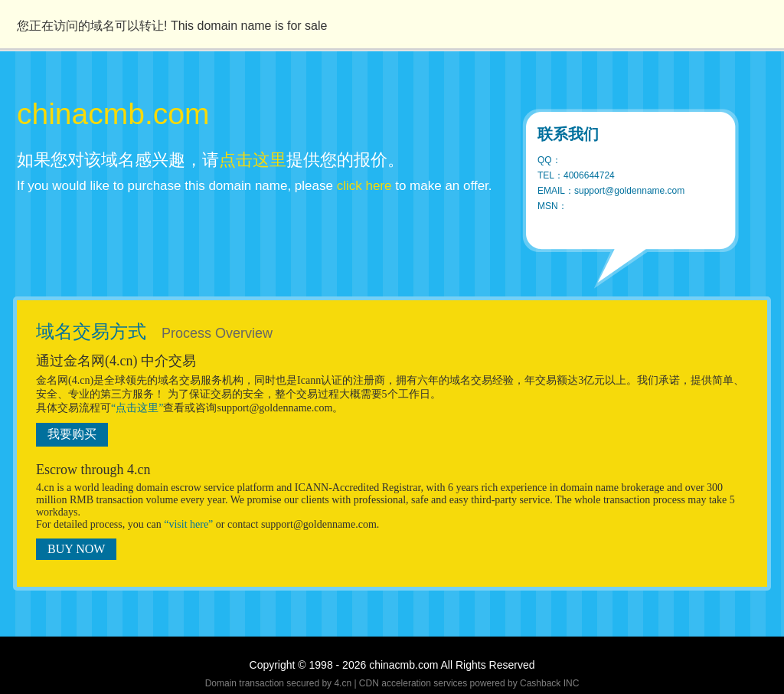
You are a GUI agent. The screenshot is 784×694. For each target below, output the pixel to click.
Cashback (540, 683)
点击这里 (253, 160)
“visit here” (188, 524)
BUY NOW (76, 549)
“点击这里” (137, 408)
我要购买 (72, 434)
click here (364, 186)
